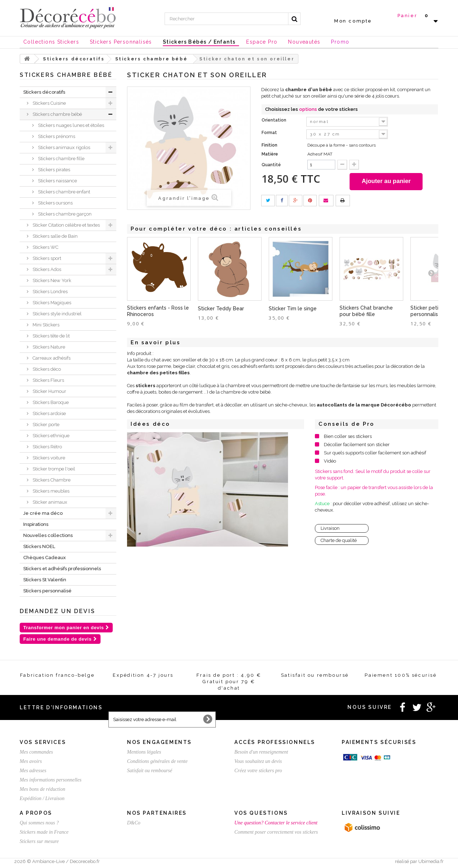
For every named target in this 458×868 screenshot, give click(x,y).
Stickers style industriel (57, 314)
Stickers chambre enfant (64, 192)
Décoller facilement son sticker (357, 445)
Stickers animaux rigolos (64, 147)
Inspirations (36, 524)
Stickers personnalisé (47, 591)
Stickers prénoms (56, 136)
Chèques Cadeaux (45, 558)
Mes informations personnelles (51, 780)
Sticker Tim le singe (293, 309)
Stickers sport (46, 258)
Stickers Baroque (50, 402)
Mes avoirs (31, 761)
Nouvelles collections (48, 535)
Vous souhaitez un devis (258, 761)
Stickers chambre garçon (64, 214)
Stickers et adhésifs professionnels (62, 569)
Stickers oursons (55, 203)
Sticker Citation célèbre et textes (66, 225)
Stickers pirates (53, 170)
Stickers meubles (50, 491)
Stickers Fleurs (48, 380)
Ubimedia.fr (431, 861)
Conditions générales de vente (157, 761)
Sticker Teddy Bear (221, 309)
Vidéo (330, 462)
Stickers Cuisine (49, 103)
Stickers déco (46, 369)
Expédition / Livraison (42, 798)
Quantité (271, 165)
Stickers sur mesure (39, 841)
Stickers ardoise (49, 413)
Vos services (43, 742)
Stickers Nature (48, 347)
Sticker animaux (49, 502)
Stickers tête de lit (51, 336)
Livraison (330, 529)
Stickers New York (51, 280)
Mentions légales (144, 752)
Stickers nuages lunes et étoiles (70, 125)
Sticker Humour (49, 391)
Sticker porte (45, 425)
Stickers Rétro (47, 447)
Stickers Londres (50, 292)
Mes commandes (36, 752)
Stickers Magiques (51, 303)
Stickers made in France (44, 832)
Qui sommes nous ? (39, 823)
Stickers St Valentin (45, 580)
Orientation (274, 120)
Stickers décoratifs (44, 92)
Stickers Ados (46, 269)
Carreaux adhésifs (51, 358)
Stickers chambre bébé (57, 114)
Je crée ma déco (43, 513)
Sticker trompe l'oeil (53, 469)
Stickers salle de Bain (55, 236)
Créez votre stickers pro (258, 771)
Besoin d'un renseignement (261, 752)
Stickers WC (45, 247)
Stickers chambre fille (61, 159)
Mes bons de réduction (42, 789)
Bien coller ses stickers (348, 437)
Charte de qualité (339, 541)
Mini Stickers (45, 325)
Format (270, 133)
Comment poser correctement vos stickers (276, 832)
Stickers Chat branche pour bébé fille (366, 312)
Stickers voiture (48, 458)
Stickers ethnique (50, 436)
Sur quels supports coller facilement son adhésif (375, 453)
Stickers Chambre (51, 480)
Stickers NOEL (39, 546)
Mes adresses (33, 771)
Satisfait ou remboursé (150, 771)
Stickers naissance (57, 181)
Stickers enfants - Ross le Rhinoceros (158, 312)
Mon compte (353, 21)
